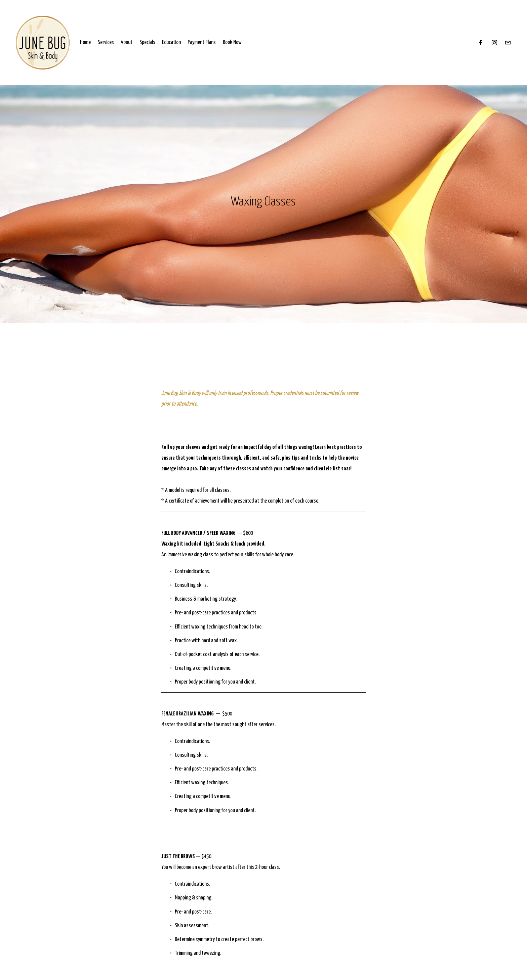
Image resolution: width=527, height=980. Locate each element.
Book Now (232, 42)
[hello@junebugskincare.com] (508, 43)
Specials (147, 42)
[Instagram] (494, 43)
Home (85, 42)
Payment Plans (202, 42)
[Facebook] (481, 43)
